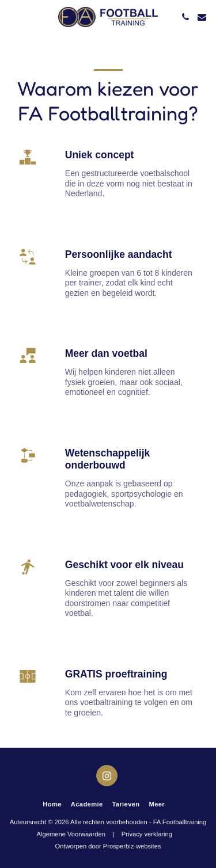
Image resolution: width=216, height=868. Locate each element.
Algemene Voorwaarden (71, 834)
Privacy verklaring (147, 834)
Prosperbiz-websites (132, 846)
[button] (13, 17)
